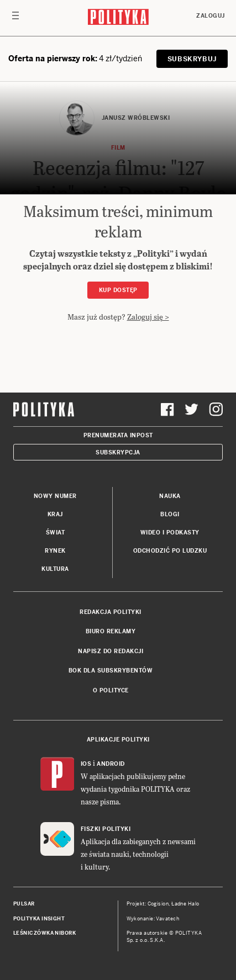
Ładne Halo (185, 904)
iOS (86, 764)
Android (111, 764)
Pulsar (24, 904)
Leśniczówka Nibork (44, 933)
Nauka (170, 496)
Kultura (55, 569)
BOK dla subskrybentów (111, 671)
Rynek (55, 551)
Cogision (158, 904)
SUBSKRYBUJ (192, 59)
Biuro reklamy (111, 631)
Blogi (170, 514)
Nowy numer (55, 496)
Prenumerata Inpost (118, 435)
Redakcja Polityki (111, 612)
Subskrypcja (118, 452)
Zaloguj (211, 16)
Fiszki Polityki (106, 829)
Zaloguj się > (148, 317)
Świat (56, 533)
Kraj (55, 514)
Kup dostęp (118, 290)
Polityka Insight (39, 919)
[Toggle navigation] (15, 18)
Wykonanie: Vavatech (153, 919)
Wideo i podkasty (170, 533)
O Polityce (111, 690)
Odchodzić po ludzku (170, 551)
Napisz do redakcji (111, 651)
